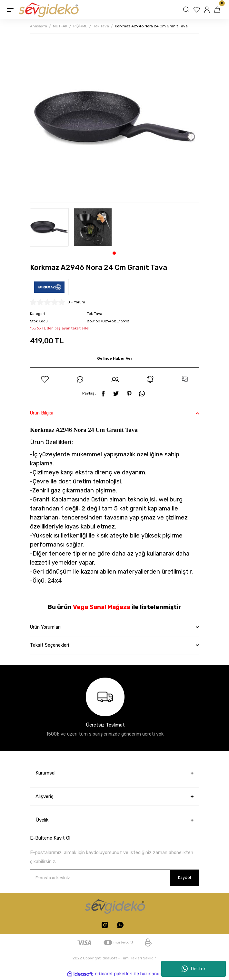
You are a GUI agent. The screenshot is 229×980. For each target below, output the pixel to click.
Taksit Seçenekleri (50, 645)
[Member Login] (208, 10)
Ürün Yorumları (45, 627)
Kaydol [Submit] (184, 877)
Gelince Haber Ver (115, 358)
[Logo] (48, 10)
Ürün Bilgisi (42, 413)
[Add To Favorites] (45, 379)
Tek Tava (95, 314)
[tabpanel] (49, 227)
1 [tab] (114, 253)
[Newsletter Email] (114, 878)
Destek (194, 969)
